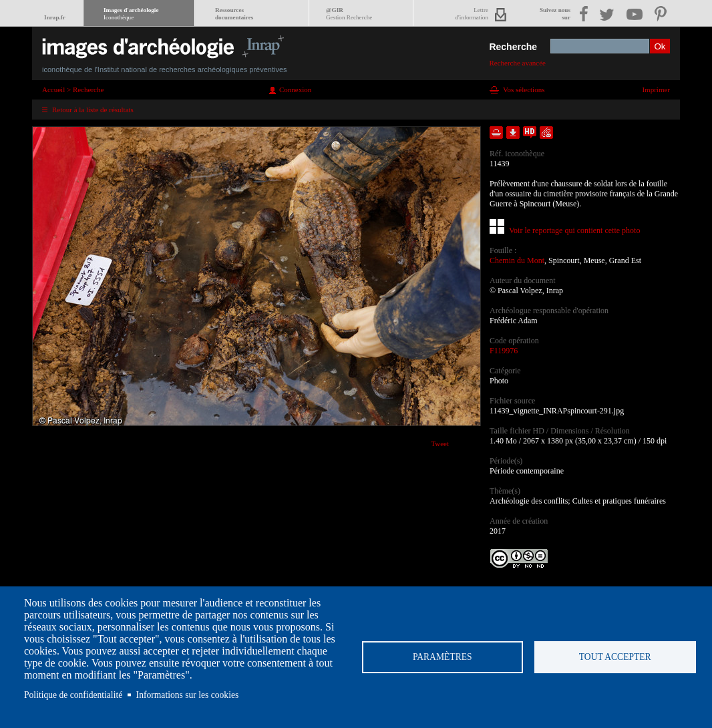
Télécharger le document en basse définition (513, 133)
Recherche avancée (517, 63)
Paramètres (442, 657)
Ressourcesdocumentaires (234, 14)
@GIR (349, 14)
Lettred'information (472, 14)
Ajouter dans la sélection (496, 133)
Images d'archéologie (131, 14)
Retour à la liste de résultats (93, 110)
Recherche (513, 47)
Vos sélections (524, 89)
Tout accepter (615, 657)
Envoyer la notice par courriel (546, 133)
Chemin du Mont (517, 260)
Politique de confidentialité (73, 695)
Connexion (295, 89)
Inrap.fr (55, 17)
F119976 (504, 351)
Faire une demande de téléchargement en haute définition (530, 133)
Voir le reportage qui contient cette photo (574, 230)
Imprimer (656, 89)
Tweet (440, 443)
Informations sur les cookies (188, 695)
